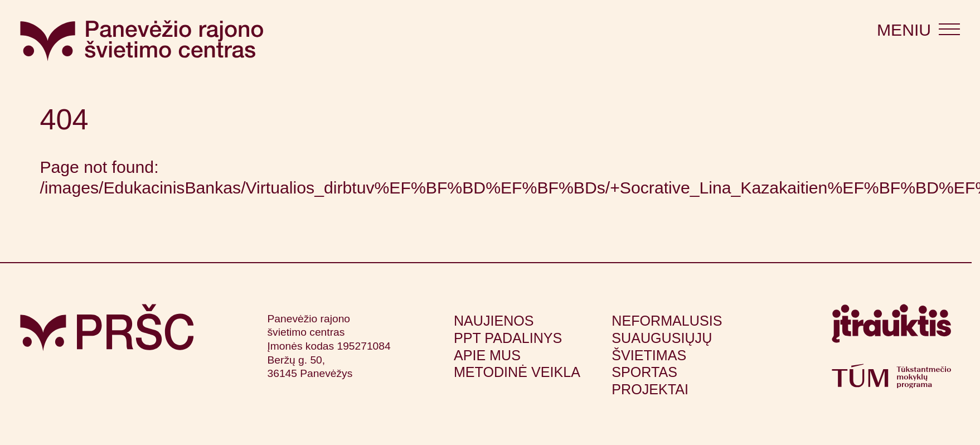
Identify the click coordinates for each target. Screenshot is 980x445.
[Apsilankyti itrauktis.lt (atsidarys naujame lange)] (891, 328)
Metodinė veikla (517, 372)
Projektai (650, 389)
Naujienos (494, 321)
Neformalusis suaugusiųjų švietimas (667, 338)
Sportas (644, 372)
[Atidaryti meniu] (918, 30)
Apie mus (487, 355)
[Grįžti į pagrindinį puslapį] (107, 328)
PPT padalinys (508, 338)
